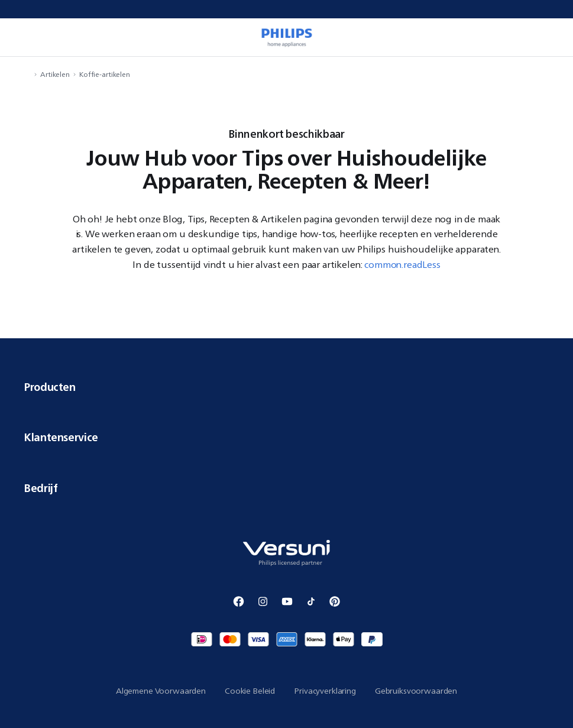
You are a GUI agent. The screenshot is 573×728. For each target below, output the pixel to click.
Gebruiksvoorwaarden (416, 691)
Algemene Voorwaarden (161, 691)
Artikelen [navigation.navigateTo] (55, 74)
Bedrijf (286, 488)
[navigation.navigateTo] (27, 74)
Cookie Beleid (250, 691)
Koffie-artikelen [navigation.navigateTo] (105, 74)
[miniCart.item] (552, 37)
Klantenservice (286, 437)
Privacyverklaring (325, 691)
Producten (286, 387)
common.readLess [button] (402, 264)
